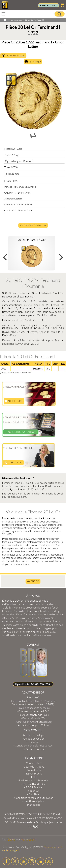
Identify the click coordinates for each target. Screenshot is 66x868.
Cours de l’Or (34, 763)
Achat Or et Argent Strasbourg (34, 722)
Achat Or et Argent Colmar (34, 725)
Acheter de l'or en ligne (21, 432)
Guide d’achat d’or (34, 739)
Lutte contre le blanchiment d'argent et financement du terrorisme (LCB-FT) (34, 703)
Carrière (34, 794)
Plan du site (34, 805)
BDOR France (34, 787)
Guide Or (34, 791)
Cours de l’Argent (34, 767)
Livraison (34, 742)
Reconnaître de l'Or (34, 718)
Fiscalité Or (34, 697)
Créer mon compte (34, 749)
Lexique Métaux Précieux (34, 780)
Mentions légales (34, 801)
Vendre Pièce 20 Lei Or (33, 225)
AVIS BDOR (33, 581)
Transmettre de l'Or (34, 784)
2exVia (11, 839)
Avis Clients (34, 770)
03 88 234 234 (13, 462)
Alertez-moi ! (14, 401)
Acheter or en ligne (34, 735)
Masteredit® (28, 839)
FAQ (34, 777)
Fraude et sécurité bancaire (34, 708)
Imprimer (35, 62)
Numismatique (16, 56)
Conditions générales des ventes (34, 745)
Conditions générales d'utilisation (34, 798)
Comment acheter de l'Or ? (34, 711)
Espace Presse (34, 773)
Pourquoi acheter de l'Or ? (34, 715)
